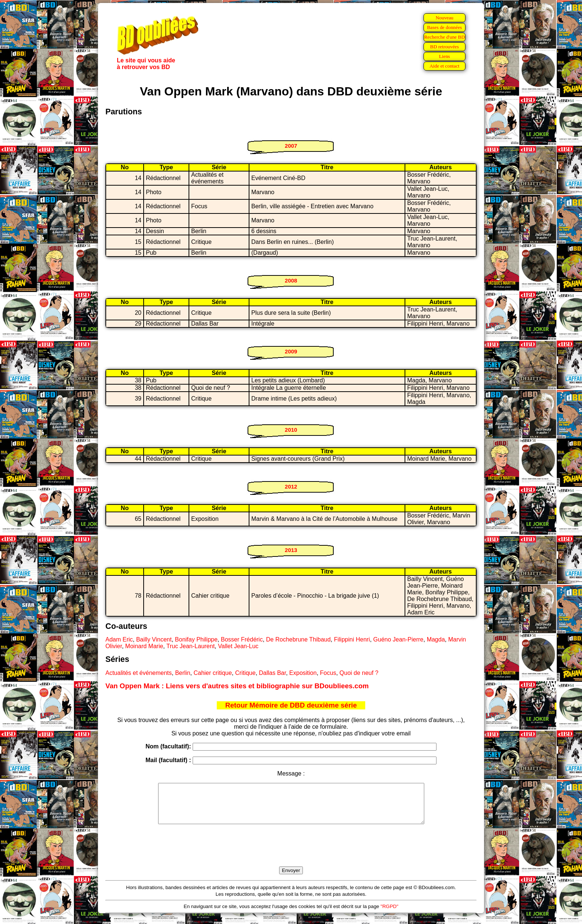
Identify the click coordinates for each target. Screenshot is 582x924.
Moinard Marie (144, 646)
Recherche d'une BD (445, 37)
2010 (291, 430)
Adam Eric (119, 639)
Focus (328, 673)
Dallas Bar (273, 673)
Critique (246, 673)
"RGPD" (389, 914)
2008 (291, 280)
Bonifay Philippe (196, 639)
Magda (436, 639)
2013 (291, 550)
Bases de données (444, 27)
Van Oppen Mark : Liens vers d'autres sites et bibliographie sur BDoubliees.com (237, 686)
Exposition (303, 673)
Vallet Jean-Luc (238, 646)
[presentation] (291, 854)
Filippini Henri (352, 639)
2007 (291, 146)
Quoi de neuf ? (359, 673)
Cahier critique (212, 673)
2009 (291, 351)
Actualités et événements (139, 673)
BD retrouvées (444, 47)
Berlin (183, 673)
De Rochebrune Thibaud (298, 639)
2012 (291, 487)
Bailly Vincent (154, 639)
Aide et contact (444, 66)
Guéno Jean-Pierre (398, 639)
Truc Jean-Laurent (190, 646)
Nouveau (444, 18)
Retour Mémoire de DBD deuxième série (291, 705)
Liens (445, 56)
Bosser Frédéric (242, 639)
